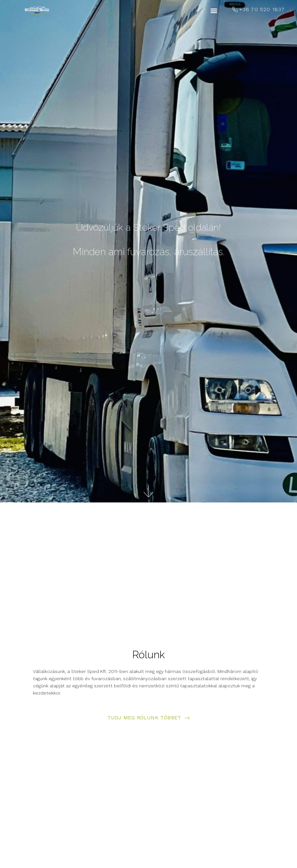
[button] (214, 11)
